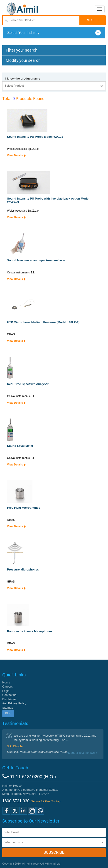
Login (6, 691)
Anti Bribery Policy (14, 703)
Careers (7, 687)
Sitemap (8, 708)
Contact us (9, 695)
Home (6, 682)
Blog (8, 713)
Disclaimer (9, 699)
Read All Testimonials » (82, 753)
